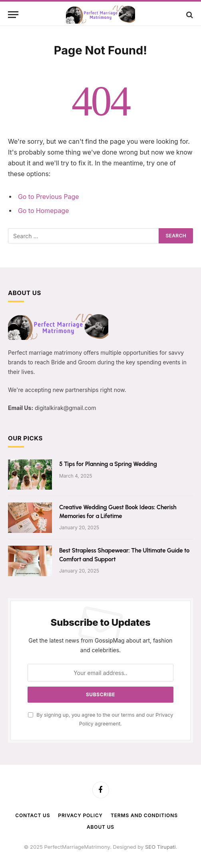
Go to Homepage (43, 211)
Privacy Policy (80, 815)
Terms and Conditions (144, 815)
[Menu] (13, 15)
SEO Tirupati (160, 847)
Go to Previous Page (49, 197)
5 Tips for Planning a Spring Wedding (108, 464)
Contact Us (33, 815)
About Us (100, 827)
